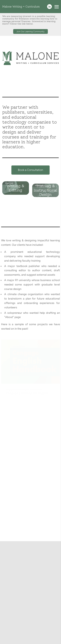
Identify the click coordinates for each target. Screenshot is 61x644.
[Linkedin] (49, 7)
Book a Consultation (30, 171)
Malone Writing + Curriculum (21, 7)
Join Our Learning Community (30, 31)
